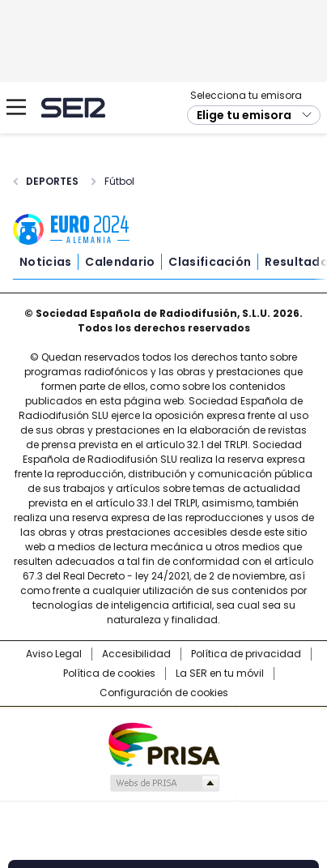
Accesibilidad (136, 654)
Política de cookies (109, 673)
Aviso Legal (54, 654)
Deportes (52, 182)
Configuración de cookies (164, 693)
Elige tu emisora (244, 115)
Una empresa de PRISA (163, 744)
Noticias (45, 262)
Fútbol (119, 182)
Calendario (120, 262)
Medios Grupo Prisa (164, 783)
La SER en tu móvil (220, 673)
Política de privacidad (246, 654)
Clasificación (210, 262)
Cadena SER (73, 107)
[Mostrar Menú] (16, 107)
